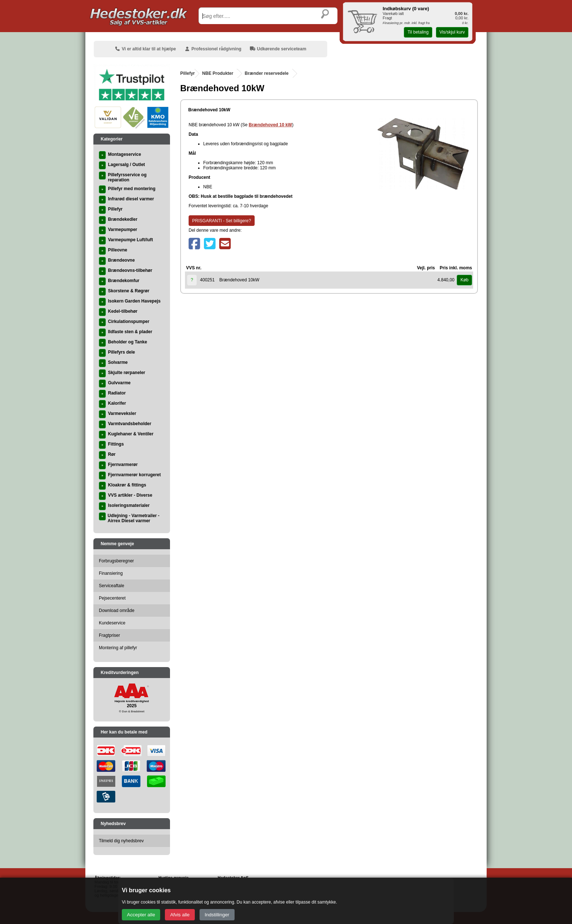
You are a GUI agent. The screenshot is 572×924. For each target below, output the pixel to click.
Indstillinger (217, 915)
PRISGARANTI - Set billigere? (222, 221)
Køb (464, 280)
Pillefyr (188, 73)
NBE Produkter (218, 73)
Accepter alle (141, 915)
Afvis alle (180, 915)
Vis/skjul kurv (452, 32)
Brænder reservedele (267, 73)
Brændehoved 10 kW (270, 125)
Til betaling (418, 32)
